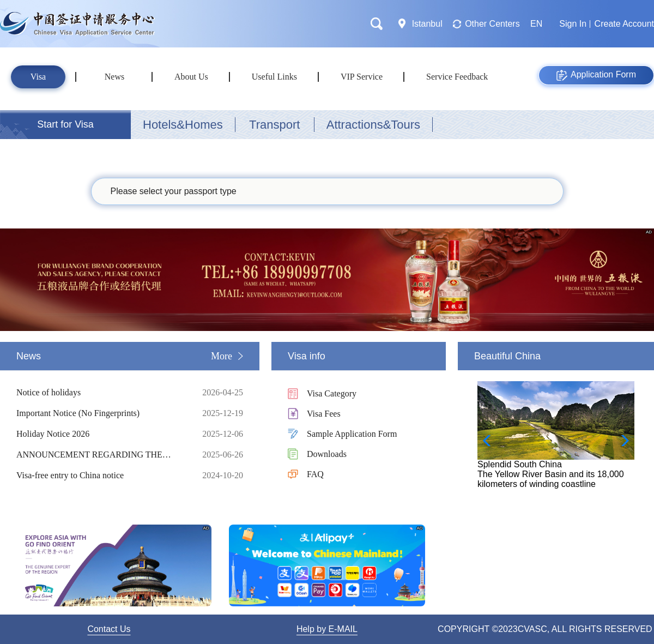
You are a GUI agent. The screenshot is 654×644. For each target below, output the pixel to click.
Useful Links (274, 77)
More (222, 356)
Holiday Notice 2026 (101, 434)
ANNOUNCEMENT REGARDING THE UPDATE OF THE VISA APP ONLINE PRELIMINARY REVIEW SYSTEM (101, 455)
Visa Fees (324, 414)
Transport (274, 125)
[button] (622, 441)
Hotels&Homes (183, 125)
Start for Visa (65, 124)
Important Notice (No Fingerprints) (101, 413)
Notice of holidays (101, 393)
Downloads (327, 454)
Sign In (573, 24)
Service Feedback (457, 77)
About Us (191, 77)
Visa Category (332, 393)
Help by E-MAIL (327, 629)
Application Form (596, 75)
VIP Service (362, 77)
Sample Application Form (352, 434)
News (114, 77)
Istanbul (427, 24)
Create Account (624, 24)
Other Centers (492, 24)
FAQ (315, 474)
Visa (38, 77)
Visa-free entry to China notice (101, 476)
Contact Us (109, 629)
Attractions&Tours (373, 125)
